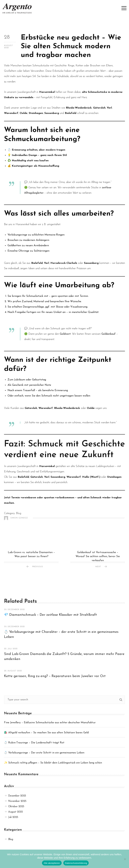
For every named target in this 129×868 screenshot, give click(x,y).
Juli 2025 (11, 817)
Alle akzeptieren (52, 863)
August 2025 (14, 812)
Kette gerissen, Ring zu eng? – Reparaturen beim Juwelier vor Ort (55, 676)
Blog (19, 513)
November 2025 (16, 801)
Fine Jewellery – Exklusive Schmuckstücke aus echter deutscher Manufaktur (50, 723)
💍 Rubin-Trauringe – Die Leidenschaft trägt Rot (34, 743)
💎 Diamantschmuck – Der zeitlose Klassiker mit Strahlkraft (50, 615)
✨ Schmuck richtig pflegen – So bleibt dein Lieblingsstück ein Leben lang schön (53, 763)
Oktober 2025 (14, 807)
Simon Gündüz (16, 518)
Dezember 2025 (15, 796)
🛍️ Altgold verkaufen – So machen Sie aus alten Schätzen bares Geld (46, 733)
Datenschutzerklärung (76, 863)
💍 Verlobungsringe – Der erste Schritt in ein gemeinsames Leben (44, 753)
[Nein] (125, 859)
